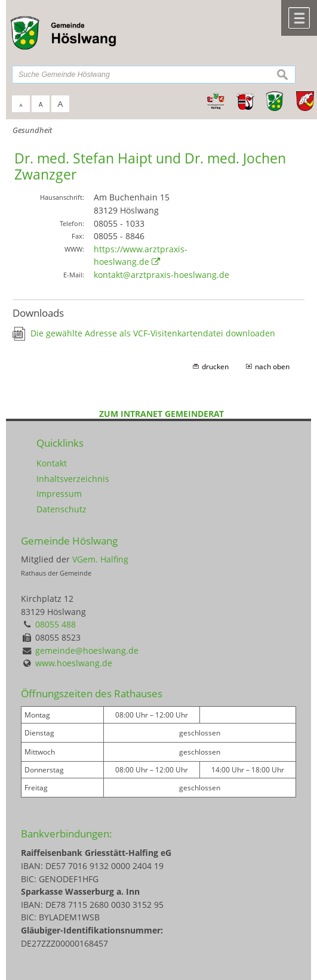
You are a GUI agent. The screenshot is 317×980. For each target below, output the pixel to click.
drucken (215, 367)
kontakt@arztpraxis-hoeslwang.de (161, 275)
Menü (299, 18)
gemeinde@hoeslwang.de (87, 650)
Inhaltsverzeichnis (73, 479)
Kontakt (52, 463)
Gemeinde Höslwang (69, 541)
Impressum (59, 494)
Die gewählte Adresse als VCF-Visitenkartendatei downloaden (153, 333)
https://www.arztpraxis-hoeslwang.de (141, 256)
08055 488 (56, 624)
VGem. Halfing (100, 559)
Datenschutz (61, 509)
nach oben (272, 367)
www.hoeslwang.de (74, 663)
